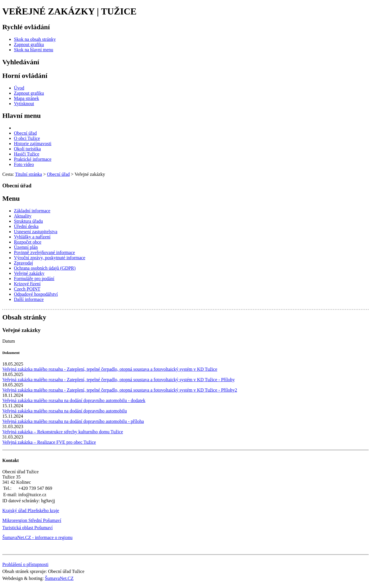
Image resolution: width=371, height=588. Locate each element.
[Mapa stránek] (27, 98)
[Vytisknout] (24, 104)
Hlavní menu (22, 116)
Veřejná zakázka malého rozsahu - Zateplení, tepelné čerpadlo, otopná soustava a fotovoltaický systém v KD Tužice (110, 369)
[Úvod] (19, 88)
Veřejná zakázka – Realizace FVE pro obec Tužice (49, 442)
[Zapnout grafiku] (29, 44)
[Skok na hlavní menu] (34, 50)
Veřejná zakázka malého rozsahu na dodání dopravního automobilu (65, 411)
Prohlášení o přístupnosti (25, 564)
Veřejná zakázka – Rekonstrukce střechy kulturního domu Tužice (63, 432)
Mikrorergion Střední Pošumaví (32, 520)
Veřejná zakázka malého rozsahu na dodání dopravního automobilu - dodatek (74, 400)
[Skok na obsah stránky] (35, 39)
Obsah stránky (24, 317)
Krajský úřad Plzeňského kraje (31, 511)
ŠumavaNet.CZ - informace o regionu (37, 537)
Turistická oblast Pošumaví (28, 528)
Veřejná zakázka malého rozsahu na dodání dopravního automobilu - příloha (73, 421)
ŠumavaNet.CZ (59, 578)
